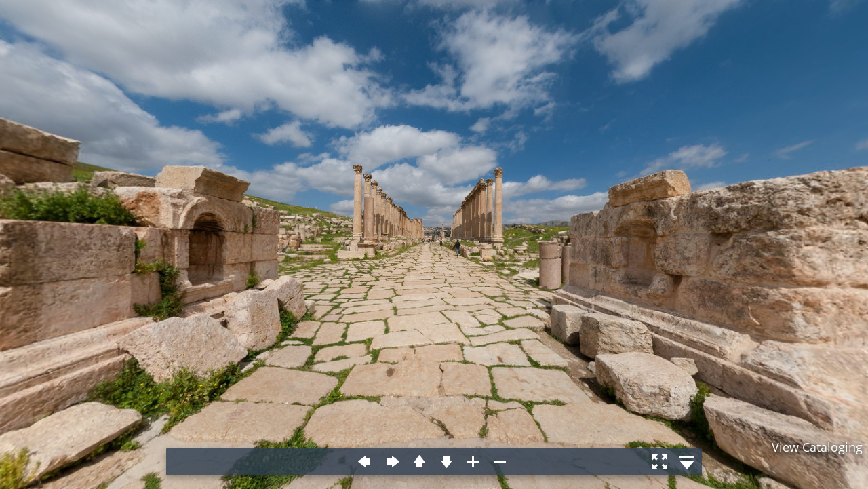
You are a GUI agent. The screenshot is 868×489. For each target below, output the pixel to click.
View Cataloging (817, 447)
